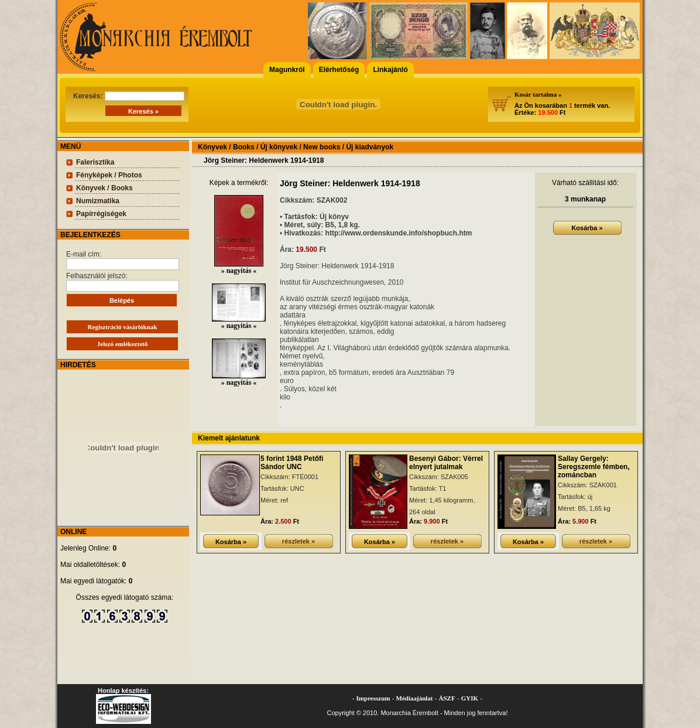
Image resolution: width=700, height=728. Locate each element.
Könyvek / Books (104, 188)
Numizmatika (98, 201)
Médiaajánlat (415, 698)
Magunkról (287, 70)
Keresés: (129, 96)
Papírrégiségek (101, 214)
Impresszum (373, 698)
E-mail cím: (123, 260)
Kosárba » (587, 228)
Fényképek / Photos (109, 175)
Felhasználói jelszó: (123, 282)
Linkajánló (390, 70)
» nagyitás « (239, 267)
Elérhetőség (339, 70)
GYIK (470, 698)
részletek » (298, 541)
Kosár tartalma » (538, 94)
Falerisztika (95, 162)
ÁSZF (447, 698)
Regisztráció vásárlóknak (123, 327)
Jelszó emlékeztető (122, 344)
